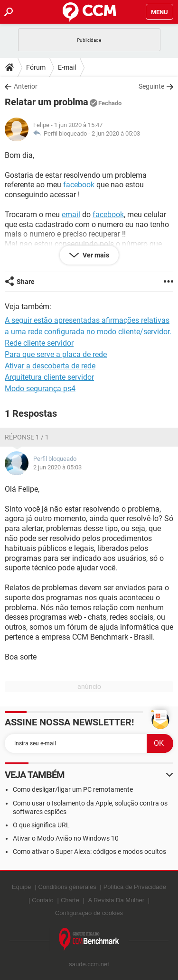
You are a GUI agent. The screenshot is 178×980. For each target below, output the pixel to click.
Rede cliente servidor (39, 343)
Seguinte (151, 86)
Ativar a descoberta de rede (50, 366)
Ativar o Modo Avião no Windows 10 (66, 838)
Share (26, 282)
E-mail (67, 67)
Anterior (26, 86)
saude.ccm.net (89, 964)
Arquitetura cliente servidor (49, 377)
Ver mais (95, 255)
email (71, 215)
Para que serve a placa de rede (56, 354)
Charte (70, 900)
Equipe (21, 887)
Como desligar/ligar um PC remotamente (73, 789)
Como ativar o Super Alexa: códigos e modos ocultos (89, 852)
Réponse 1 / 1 (27, 437)
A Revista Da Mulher (117, 900)
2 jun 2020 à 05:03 (116, 133)
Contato (43, 900)
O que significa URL (41, 825)
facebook (79, 185)
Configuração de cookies (89, 913)
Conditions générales (67, 887)
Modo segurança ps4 (40, 389)
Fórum (36, 67)
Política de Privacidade (135, 887)
